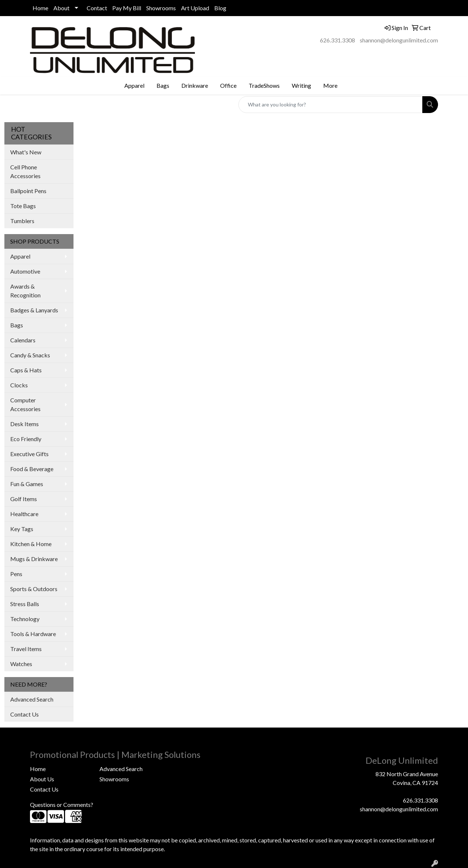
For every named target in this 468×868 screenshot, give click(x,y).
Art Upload (195, 8)
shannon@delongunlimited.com (399, 40)
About (61, 8)
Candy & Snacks (30, 355)
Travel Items (26, 649)
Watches (21, 664)
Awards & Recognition (25, 291)
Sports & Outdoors (34, 589)
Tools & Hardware (33, 634)
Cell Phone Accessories (25, 171)
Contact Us (24, 714)
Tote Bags (23, 206)
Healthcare (24, 514)
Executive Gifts (29, 454)
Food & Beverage (32, 469)
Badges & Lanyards (34, 310)
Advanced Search (32, 699)
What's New (26, 152)
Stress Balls (25, 604)
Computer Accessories (25, 404)
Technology (25, 619)
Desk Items (24, 424)
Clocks (19, 385)
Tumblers (22, 221)
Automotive (25, 271)
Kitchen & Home (31, 544)
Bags (17, 325)
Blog (220, 8)
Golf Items (24, 499)
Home (40, 8)
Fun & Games (27, 484)
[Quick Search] (331, 105)
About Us (42, 779)
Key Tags (22, 529)
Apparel (20, 256)
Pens (16, 574)
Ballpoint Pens (28, 191)
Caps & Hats (26, 370)
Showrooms (161, 8)
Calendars (23, 340)
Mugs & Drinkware (34, 559)
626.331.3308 (337, 40)
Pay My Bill (127, 8)
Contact (97, 8)
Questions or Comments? (62, 805)
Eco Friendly (26, 439)
